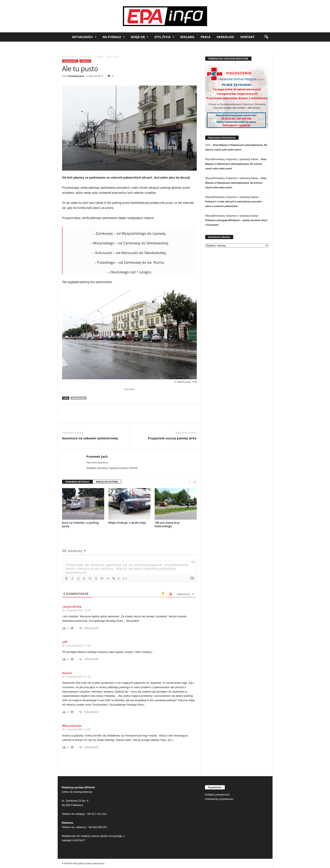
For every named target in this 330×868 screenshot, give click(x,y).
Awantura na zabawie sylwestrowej (90, 438)
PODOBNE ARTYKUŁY (78, 482)
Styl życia (164, 37)
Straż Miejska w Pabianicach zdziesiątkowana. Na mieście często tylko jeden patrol (236, 164)
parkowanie (78, 398)
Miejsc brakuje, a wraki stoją (127, 523)
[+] (125, 578)
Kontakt (247, 37)
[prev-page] (190, 482)
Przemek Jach (76, 76)
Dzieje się (140, 37)
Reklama (187, 37)
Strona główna (69, 57)
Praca (205, 37)
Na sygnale (114, 37)
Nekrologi (225, 37)
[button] (266, 37)
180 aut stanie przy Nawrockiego (167, 524)
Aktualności (84, 37)
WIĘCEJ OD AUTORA (107, 482)
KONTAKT (79, 840)
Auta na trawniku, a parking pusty (80, 524)
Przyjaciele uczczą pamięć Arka (172, 438)
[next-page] (195, 482)
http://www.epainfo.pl (97, 462)
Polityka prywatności (217, 795)
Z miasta (99, 57)
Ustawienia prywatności (219, 799)
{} (119, 578)
